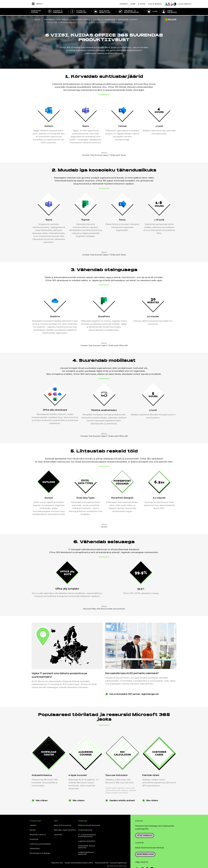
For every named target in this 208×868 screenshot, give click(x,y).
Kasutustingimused (118, 862)
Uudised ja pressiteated (40, 844)
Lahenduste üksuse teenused (86, 846)
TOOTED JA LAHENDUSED (81, 12)
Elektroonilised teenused (89, 825)
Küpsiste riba (57, 862)
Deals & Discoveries (63, 825)
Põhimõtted (35, 848)
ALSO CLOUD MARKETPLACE (105, 12)
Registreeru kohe (145, 854)
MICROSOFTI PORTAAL (36, 12)
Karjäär (33, 830)
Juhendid (58, 834)
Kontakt (124, 4)
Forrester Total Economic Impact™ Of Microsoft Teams (104, 155)
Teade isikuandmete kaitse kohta (79, 862)
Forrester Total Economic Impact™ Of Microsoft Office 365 (104, 345)
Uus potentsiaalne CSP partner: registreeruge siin (134, 694)
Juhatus (33, 825)
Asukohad (34, 839)
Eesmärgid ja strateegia (40, 853)
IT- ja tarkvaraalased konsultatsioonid (87, 835)
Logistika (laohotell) (87, 841)
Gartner (104, 526)
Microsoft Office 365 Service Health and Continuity (104, 608)
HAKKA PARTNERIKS (172, 12)
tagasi (37, 19)
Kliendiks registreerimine (65, 830)
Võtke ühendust (145, 835)
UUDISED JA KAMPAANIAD (58, 12)
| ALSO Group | (185, 4)
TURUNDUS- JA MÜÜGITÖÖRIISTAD (131, 12)
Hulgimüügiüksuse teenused (86, 853)
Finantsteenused (85, 830)
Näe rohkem (42, 800)
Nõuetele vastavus (38, 834)
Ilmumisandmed (102, 862)
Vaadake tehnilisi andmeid (122, 800)
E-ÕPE (155, 12)
